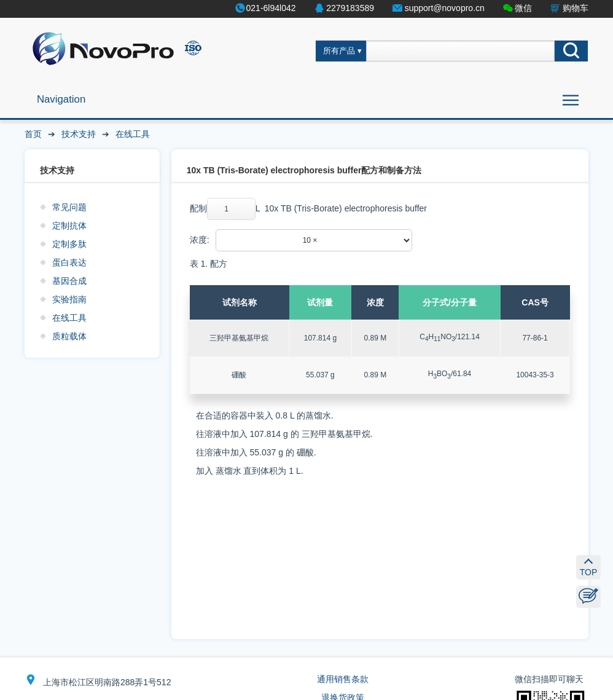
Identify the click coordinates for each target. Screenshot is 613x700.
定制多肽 (69, 244)
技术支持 (79, 134)
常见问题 (69, 207)
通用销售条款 (343, 679)
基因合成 (69, 281)
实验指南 (69, 299)
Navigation (61, 99)
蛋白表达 (69, 262)
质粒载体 (69, 336)
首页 (33, 134)
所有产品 (339, 51)
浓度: (200, 240)
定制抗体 (69, 226)
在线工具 (133, 134)
